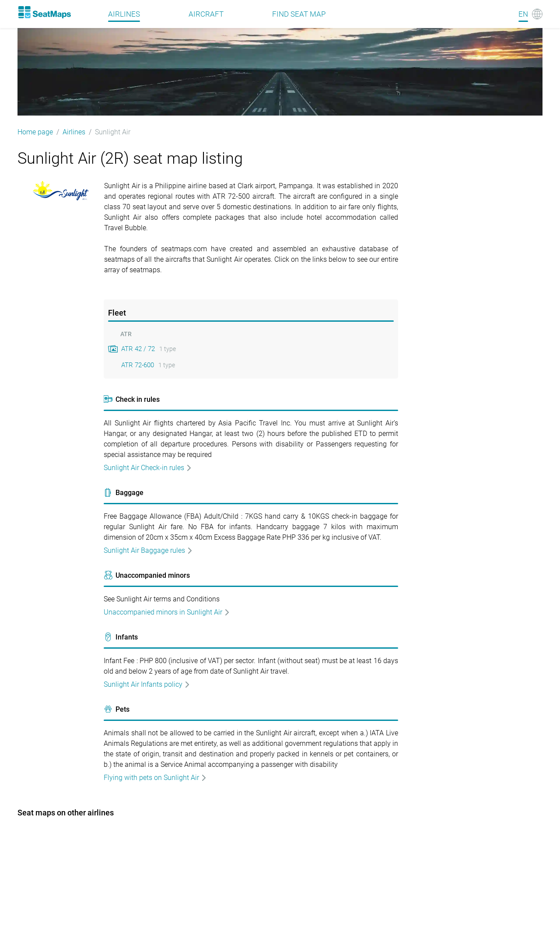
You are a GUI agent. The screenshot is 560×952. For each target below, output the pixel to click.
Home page (35, 132)
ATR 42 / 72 (138, 349)
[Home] (44, 12)
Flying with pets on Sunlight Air (155, 778)
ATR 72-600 (138, 365)
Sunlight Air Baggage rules (148, 550)
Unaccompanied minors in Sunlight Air (167, 612)
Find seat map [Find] (299, 14)
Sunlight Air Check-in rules (148, 468)
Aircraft (206, 14)
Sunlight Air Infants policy (147, 684)
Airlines (124, 14)
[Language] (530, 14)
